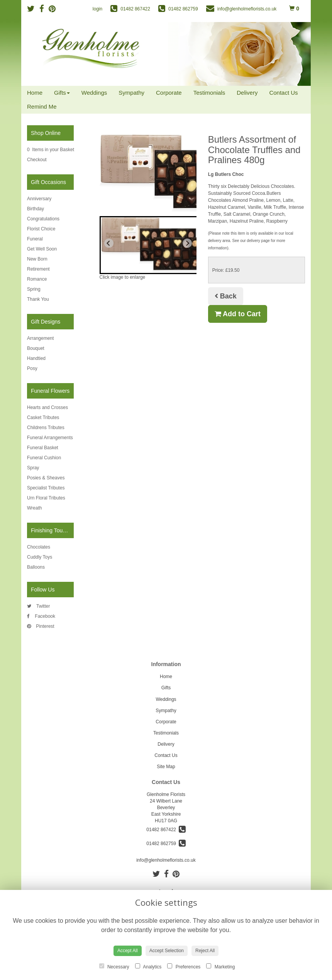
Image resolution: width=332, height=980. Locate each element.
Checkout (37, 160)
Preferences (184, 966)
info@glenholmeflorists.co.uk (166, 860)
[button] (156, 245)
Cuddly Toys (40, 557)
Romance (37, 279)
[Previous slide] (109, 243)
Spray (33, 468)
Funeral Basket (43, 448)
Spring (34, 289)
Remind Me (42, 107)
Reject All (205, 951)
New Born (37, 259)
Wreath (34, 508)
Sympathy (131, 93)
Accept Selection (167, 951)
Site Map (166, 767)
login (97, 9)
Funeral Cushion (44, 458)
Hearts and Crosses (47, 407)
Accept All (128, 951)
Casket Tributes (43, 418)
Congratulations (43, 219)
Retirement (38, 269)
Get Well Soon (42, 249)
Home (35, 93)
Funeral (35, 239)
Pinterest (41, 626)
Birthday (36, 209)
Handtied (36, 358)
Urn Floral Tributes (46, 498)
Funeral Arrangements (50, 438)
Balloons (36, 567)
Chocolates (39, 547)
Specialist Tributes (46, 488)
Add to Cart (238, 314)
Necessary (114, 966)
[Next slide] (187, 243)
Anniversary (39, 199)
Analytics (148, 966)
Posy (32, 368)
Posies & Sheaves (46, 478)
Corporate (169, 93)
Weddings (94, 93)
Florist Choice (41, 229)
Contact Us (283, 93)
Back (226, 296)
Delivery (247, 93)
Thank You (38, 299)
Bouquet (36, 348)
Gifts (62, 93)
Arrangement (40, 338)
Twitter (38, 606)
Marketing (220, 966)
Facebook (41, 616)
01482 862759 (166, 844)
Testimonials (209, 93)
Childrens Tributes (46, 428)
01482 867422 (166, 830)
